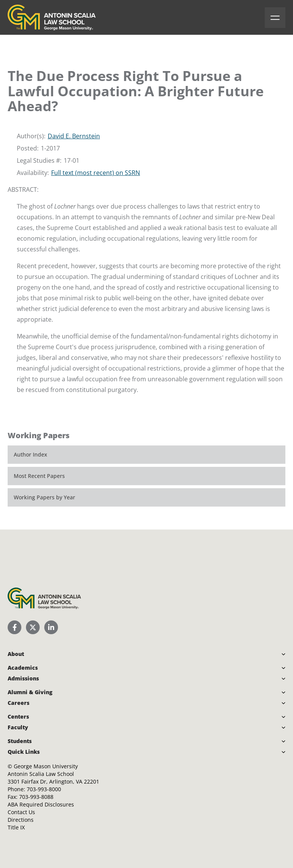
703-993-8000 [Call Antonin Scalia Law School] (44, 789)
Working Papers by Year (44, 497)
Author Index (31, 454)
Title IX (16, 827)
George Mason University (46, 766)
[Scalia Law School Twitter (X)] (33, 627)
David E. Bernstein (74, 136)
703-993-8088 (36, 797)
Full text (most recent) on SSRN (96, 173)
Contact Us (21, 812)
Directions (21, 820)
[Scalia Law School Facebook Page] (14, 627)
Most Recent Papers (39, 476)
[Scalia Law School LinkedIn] (51, 627)
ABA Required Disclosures (41, 804)
